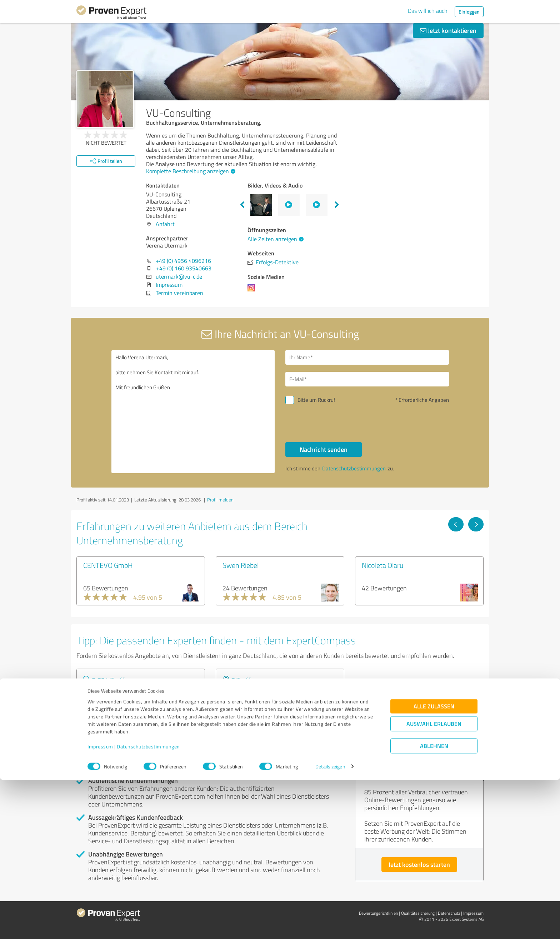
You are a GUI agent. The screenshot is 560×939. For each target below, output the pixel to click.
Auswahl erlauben (434, 883)
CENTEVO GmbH (108, 565)
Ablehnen (434, 905)
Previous (242, 205)
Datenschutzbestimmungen (148, 906)
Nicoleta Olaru (383, 565)
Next (337, 205)
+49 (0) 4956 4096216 (183, 261)
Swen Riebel (241, 565)
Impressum (100, 906)
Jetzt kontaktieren (448, 30)
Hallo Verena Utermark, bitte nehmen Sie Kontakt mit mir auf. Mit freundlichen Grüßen (193, 412)
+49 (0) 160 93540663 (184, 268)
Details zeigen (330, 926)
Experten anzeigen (116, 719)
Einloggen (469, 12)
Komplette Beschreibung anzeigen (190, 171)
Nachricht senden (324, 449)
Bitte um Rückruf (316, 400)
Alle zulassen (434, 865)
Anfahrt (165, 224)
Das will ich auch (428, 11)
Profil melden (220, 500)
